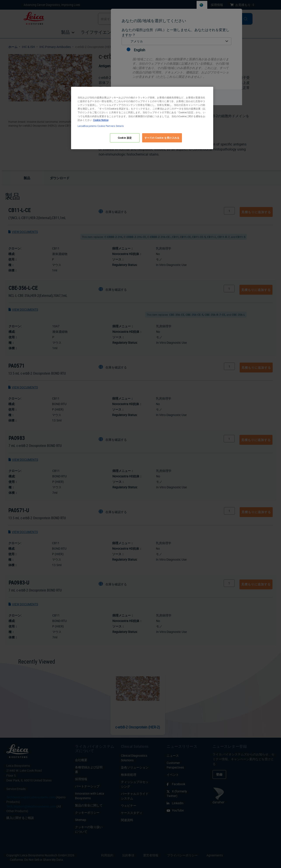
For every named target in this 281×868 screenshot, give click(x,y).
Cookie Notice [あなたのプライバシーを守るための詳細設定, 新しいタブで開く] (101, 120)
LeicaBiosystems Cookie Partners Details (101, 126)
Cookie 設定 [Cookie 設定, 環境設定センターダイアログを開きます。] (125, 138)
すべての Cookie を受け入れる (162, 138)
